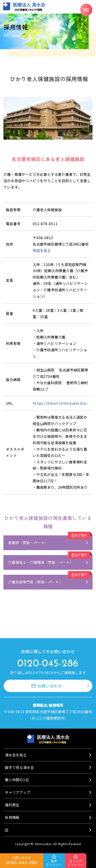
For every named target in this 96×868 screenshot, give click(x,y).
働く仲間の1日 (17, 780)
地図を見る (42, 250)
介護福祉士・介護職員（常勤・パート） (41, 562)
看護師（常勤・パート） (28, 543)
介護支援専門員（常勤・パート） (35, 582)
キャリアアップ (18, 792)
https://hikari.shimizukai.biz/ (60, 403)
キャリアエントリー (76, 863)
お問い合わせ (50, 686)
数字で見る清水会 (19, 767)
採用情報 (12, 817)
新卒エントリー (54, 863)
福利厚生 (12, 805)
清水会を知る (16, 755)
